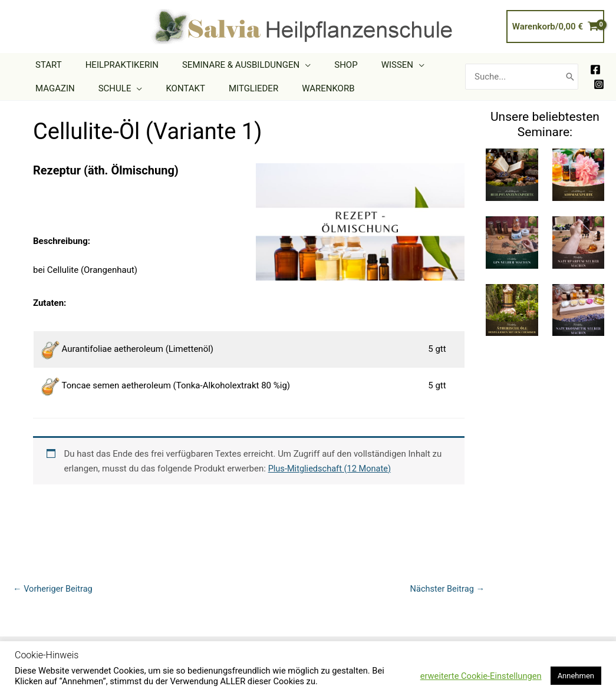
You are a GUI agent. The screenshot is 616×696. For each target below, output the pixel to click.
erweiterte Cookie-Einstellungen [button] (481, 676)
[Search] (570, 77)
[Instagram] (599, 84)
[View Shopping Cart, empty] (555, 27)
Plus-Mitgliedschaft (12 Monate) (332, 469)
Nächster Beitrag (446, 589)
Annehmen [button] (576, 676)
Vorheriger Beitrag (54, 589)
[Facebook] (595, 70)
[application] (290, 65)
